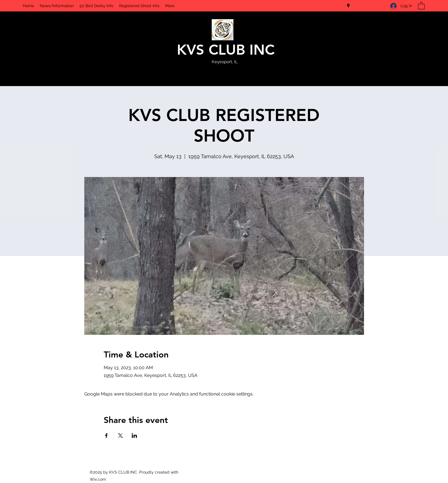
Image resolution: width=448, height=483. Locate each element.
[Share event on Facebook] (106, 436)
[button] (421, 5)
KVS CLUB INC (226, 50)
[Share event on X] (120, 436)
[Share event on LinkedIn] (134, 436)
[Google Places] (348, 6)
